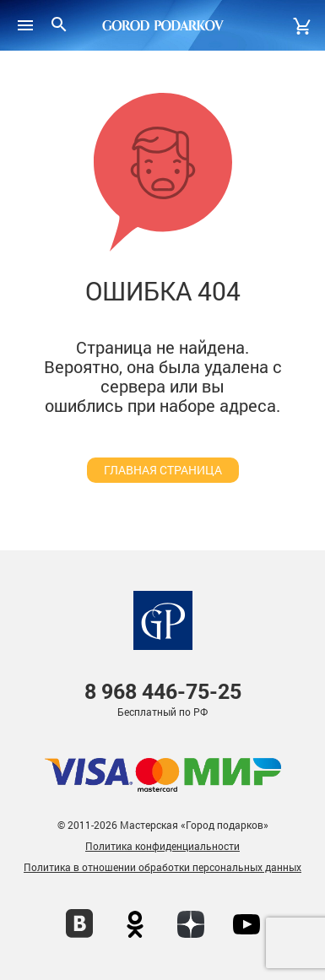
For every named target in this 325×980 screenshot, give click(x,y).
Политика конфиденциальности (162, 846)
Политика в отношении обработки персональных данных (162, 867)
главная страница (163, 470)
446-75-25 (163, 692)
